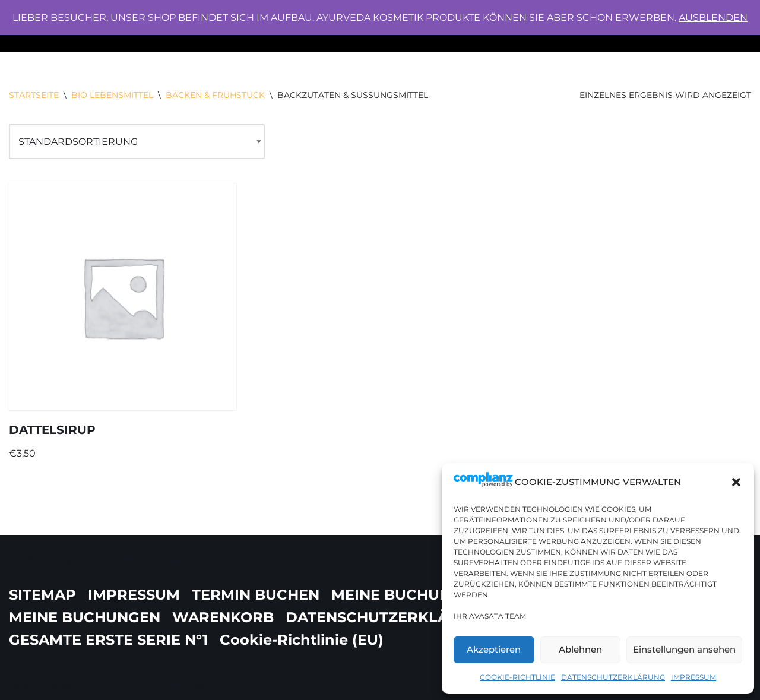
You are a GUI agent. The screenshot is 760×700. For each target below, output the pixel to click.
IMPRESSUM (693, 677)
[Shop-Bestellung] (137, 142)
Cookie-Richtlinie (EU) (302, 640)
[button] (736, 482)
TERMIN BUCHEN (256, 595)
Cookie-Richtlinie (517, 677)
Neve (23, 561)
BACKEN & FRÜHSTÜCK (215, 95)
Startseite (34, 95)
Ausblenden (713, 18)
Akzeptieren (494, 649)
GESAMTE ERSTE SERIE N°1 (108, 640)
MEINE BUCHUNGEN (407, 595)
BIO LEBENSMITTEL (112, 95)
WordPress (171, 561)
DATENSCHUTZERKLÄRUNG (613, 677)
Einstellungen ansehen (684, 649)
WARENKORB (223, 617)
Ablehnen (580, 649)
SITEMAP (42, 595)
